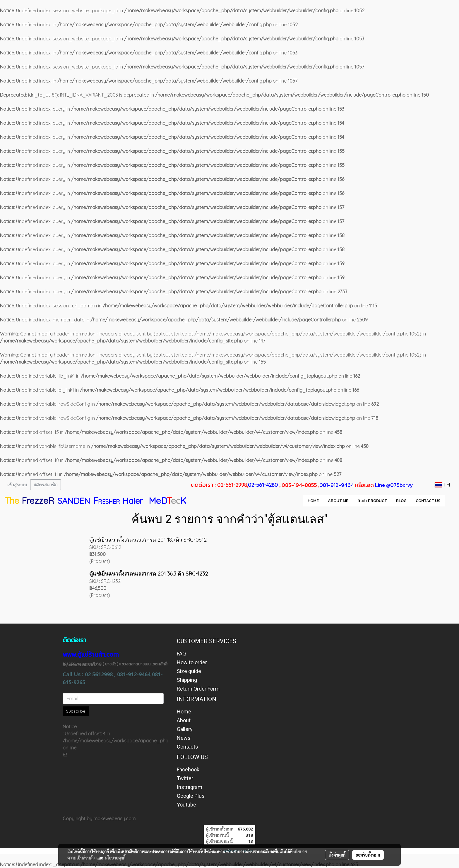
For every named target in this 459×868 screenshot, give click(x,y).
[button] (450, 501)
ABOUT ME (338, 501)
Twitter (185, 778)
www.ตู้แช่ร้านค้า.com (91, 654)
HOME (313, 501)
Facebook (188, 769)
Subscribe (76, 711)
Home (184, 712)
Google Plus (191, 796)
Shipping (187, 680)
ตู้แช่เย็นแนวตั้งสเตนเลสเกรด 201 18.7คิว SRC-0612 (148, 540)
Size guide (189, 671)
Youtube (186, 805)
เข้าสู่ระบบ (17, 485)
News (184, 738)
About (184, 720)
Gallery (185, 729)
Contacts (187, 747)
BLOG (401, 501)
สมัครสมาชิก (46, 485)
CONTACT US (428, 501)
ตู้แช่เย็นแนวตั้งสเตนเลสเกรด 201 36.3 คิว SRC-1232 (149, 574)
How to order (192, 662)
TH (442, 485)
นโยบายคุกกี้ (115, 858)
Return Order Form (198, 689)
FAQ (181, 654)
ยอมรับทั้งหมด (368, 855)
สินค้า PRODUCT (372, 501)
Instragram (190, 787)
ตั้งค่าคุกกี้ (337, 855)
